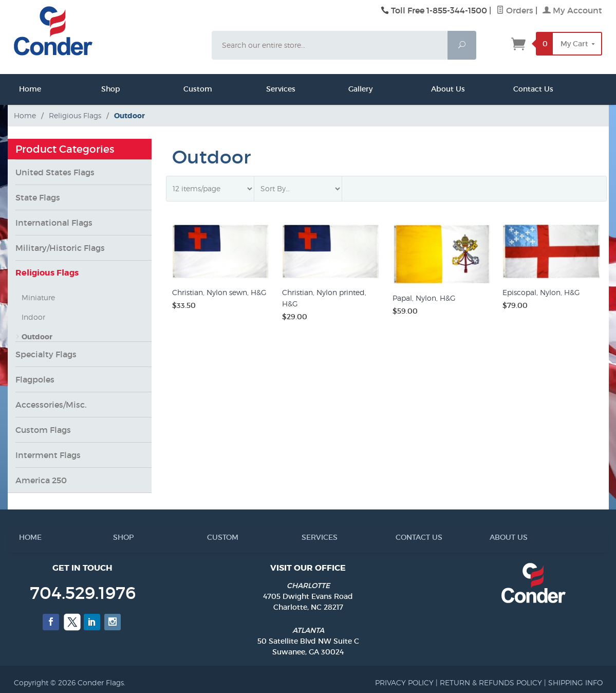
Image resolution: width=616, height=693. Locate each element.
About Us (434, 89)
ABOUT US (494, 537)
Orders (515, 10)
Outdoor (37, 337)
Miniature (38, 297)
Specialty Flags (46, 354)
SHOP (117, 537)
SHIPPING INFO (575, 682)
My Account (572, 10)
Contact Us (516, 89)
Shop (104, 89)
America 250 (41, 480)
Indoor (33, 317)
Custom (186, 89)
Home (22, 89)
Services (269, 89)
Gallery (351, 89)
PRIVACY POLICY (404, 682)
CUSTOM (211, 537)
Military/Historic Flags (60, 248)
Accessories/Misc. (51, 405)
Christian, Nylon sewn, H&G (219, 292)
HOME (23, 537)
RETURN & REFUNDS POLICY (491, 682)
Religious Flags (47, 273)
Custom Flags (43, 430)
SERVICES (306, 537)
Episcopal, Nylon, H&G (541, 292)
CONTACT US (400, 537)
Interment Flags (48, 455)
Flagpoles (35, 379)
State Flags (38, 197)
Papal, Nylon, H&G (424, 298)
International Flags (54, 223)
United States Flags (55, 172)
